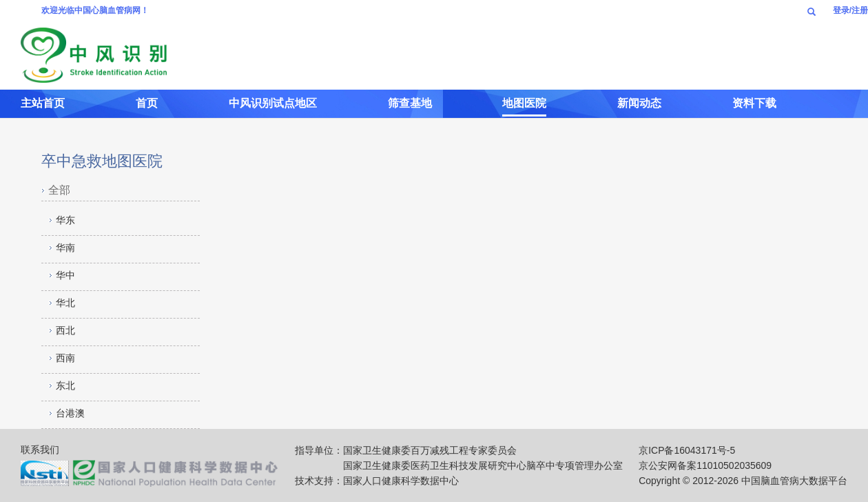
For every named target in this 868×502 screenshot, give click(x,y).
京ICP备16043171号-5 (687, 450)
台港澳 (70, 413)
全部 (59, 190)
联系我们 (40, 450)
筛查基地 (410, 103)
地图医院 (524, 103)
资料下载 (754, 103)
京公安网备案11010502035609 (705, 465)
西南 (65, 358)
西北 (65, 330)
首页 (147, 103)
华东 (65, 220)
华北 (65, 303)
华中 (65, 275)
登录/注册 (850, 10)
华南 (65, 248)
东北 (65, 385)
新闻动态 (639, 103)
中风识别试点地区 (273, 103)
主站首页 (43, 103)
